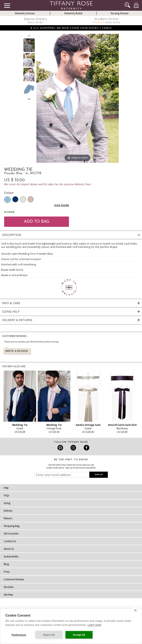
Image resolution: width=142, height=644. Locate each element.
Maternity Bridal (73, 13)
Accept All (79, 635)
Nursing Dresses (120, 13)
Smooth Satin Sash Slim (122, 425)
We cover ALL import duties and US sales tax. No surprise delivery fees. (48, 184)
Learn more (94, 625)
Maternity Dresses (25, 13)
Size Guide (62, 205)
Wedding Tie (20, 425)
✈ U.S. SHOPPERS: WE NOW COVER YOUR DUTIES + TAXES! (71, 28)
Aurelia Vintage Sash (88, 425)
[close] (135, 610)
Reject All (49, 635)
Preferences (19, 635)
